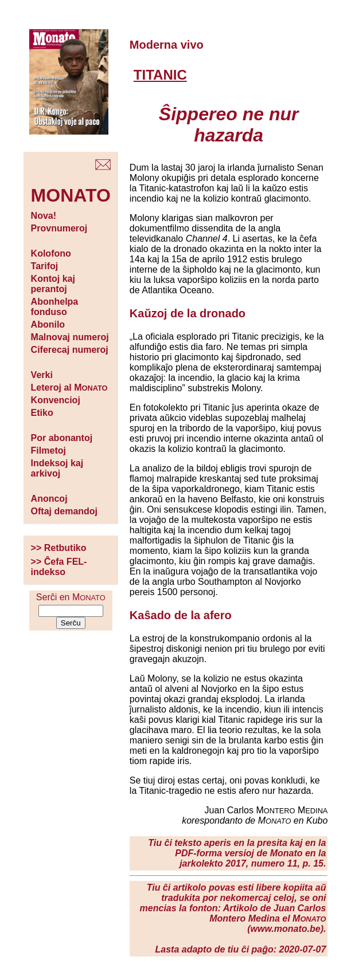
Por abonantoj (62, 438)
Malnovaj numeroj (70, 337)
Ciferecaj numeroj (70, 350)
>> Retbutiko (59, 548)
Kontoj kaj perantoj (53, 284)
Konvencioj (56, 400)
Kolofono (51, 253)
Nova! (44, 216)
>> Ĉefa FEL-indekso (59, 567)
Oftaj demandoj (64, 511)
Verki (42, 375)
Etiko (42, 413)
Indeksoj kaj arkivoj (57, 468)
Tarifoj (45, 266)
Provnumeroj (59, 228)
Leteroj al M (69, 387)
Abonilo (48, 324)
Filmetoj (48, 450)
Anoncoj (49, 499)
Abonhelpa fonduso (55, 307)
